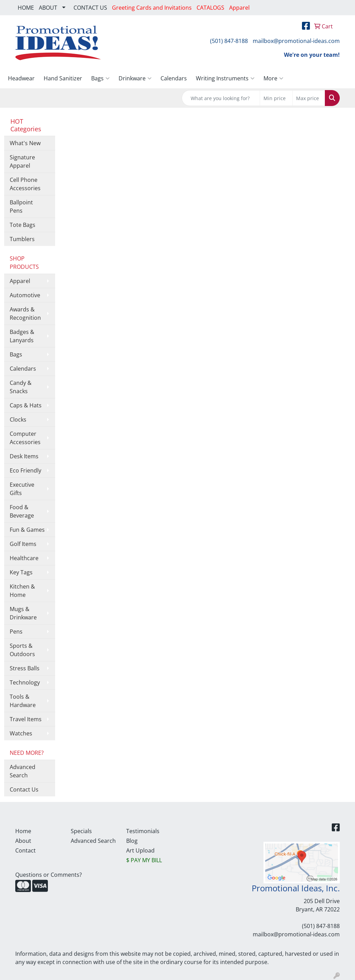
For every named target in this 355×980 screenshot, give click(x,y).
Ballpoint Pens (21, 206)
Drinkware (135, 78)
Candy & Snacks (21, 387)
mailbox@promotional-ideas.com (296, 41)
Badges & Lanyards (22, 336)
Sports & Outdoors (22, 650)
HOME (26, 8)
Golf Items (23, 544)
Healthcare (24, 558)
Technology (25, 682)
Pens (16, 632)
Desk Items (24, 456)
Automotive (25, 295)
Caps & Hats (26, 405)
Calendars (174, 78)
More (273, 78)
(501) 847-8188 (229, 41)
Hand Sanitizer (63, 78)
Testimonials (143, 831)
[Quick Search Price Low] (276, 98)
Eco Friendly (25, 470)
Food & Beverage (22, 511)
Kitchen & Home (22, 591)
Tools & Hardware (23, 701)
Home (23, 831)
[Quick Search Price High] (309, 98)
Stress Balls (25, 668)
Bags (100, 78)
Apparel (20, 281)
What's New (25, 143)
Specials (81, 831)
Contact (25, 850)
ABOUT (48, 8)
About (23, 841)
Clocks (18, 420)
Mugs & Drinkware (23, 613)
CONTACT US (90, 8)
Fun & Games (27, 530)
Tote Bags (23, 225)
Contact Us (24, 789)
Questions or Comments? (49, 875)
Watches (21, 733)
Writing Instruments (225, 78)
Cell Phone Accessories (25, 184)
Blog (132, 841)
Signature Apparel (22, 161)
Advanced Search (23, 771)
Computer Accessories (25, 438)
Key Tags (21, 572)
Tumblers (22, 239)
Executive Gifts (22, 489)
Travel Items (26, 719)
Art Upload (140, 850)
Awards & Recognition (25, 314)
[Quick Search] (221, 98)
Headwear (21, 78)
